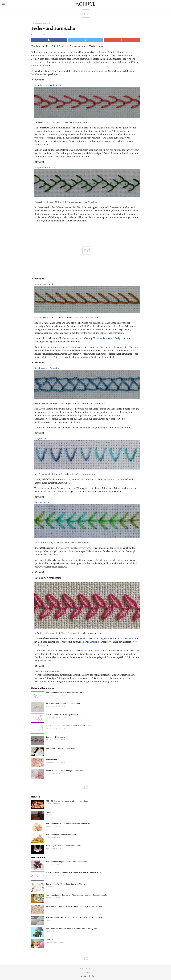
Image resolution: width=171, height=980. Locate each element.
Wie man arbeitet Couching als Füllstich (63, 715)
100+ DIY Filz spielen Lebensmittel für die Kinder (67, 801)
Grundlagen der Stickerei (40, 23)
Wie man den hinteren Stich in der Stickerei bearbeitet (70, 726)
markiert (98, 131)
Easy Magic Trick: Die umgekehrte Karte (63, 846)
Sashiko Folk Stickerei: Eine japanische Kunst (66, 771)
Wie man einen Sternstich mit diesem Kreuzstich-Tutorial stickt (74, 873)
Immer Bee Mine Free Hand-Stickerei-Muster (66, 884)
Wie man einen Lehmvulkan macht (61, 835)
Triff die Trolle (52, 940)
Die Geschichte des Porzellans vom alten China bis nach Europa (74, 917)
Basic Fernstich (42, 502)
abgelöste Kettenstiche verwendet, (117, 639)
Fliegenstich (40, 438)
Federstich (92, 642)
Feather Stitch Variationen (47, 672)
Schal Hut (50, 812)
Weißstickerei (52, 759)
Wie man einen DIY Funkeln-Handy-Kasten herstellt (68, 823)
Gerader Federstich (44, 284)
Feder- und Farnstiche (56, 737)
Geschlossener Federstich (47, 368)
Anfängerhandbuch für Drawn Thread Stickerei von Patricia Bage (74, 906)
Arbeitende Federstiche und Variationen (63, 703)
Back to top (86, 968)
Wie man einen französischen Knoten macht (65, 692)
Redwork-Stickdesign (111, 338)
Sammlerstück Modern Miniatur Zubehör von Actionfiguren (72, 929)
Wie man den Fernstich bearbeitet (61, 748)
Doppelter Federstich (45, 167)
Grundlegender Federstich (48, 85)
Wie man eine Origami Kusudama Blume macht (67, 861)
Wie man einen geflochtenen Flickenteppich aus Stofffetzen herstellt (76, 895)
